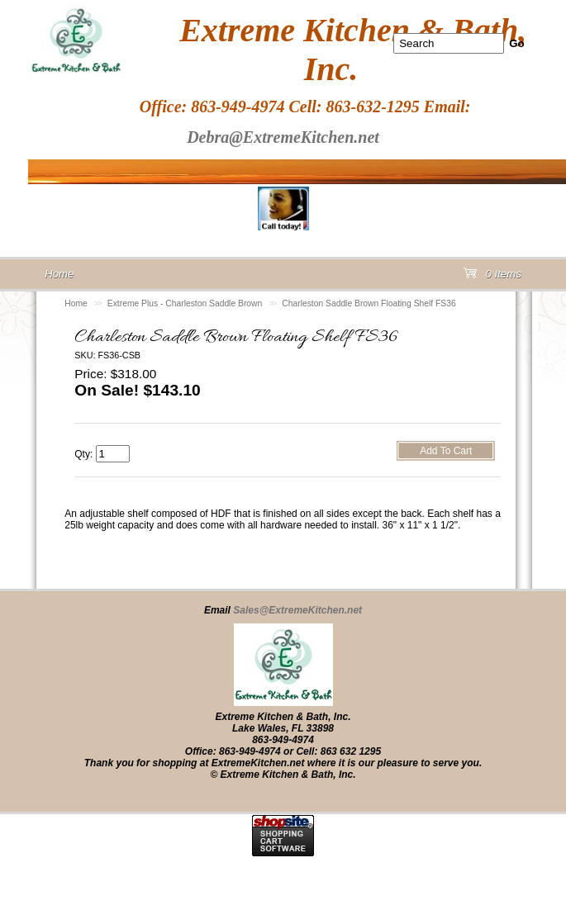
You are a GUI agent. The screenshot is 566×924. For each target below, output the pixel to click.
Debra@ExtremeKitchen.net (283, 137)
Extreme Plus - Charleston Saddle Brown (185, 303)
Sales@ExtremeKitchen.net (297, 610)
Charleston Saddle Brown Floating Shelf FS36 (369, 303)
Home (76, 303)
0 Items (492, 277)
